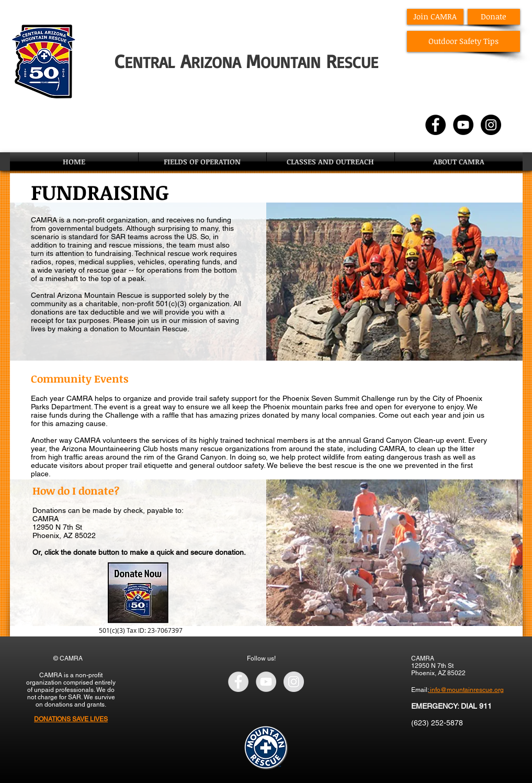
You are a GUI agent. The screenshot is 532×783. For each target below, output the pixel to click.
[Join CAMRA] (435, 17)
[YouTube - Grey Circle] (266, 682)
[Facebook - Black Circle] (435, 125)
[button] (202, 161)
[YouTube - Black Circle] (463, 125)
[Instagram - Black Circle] (491, 125)
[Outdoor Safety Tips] (463, 41)
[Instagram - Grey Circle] (294, 682)
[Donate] (494, 17)
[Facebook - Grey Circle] (238, 682)
